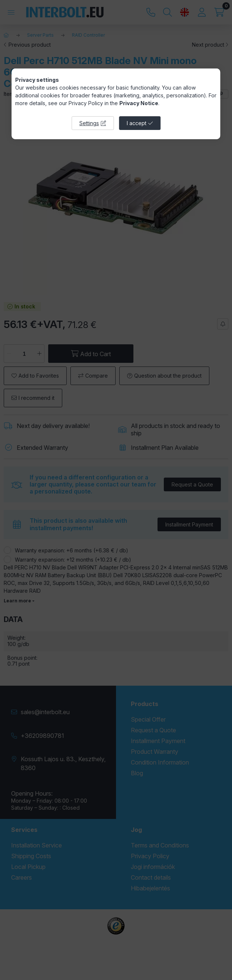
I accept (137, 123)
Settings (89, 123)
